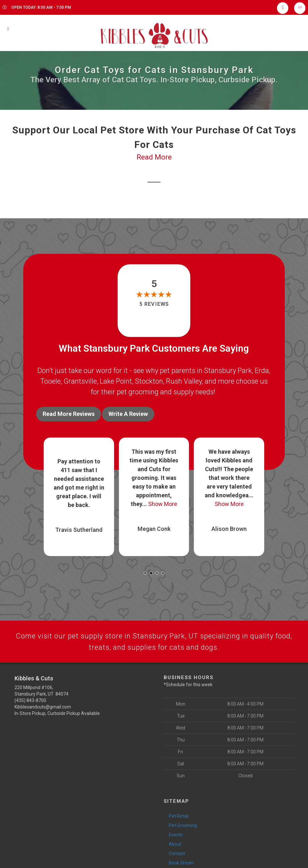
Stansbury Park (228, 371)
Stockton (149, 381)
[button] (145, 573)
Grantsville (80, 381)
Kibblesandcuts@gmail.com (43, 707)
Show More (163, 504)
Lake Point (116, 381)
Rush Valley (184, 381)
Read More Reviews (69, 414)
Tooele (51, 381)
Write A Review (128, 414)
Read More (154, 157)
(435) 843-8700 (30, 700)
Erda (262, 371)
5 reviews (154, 304)
